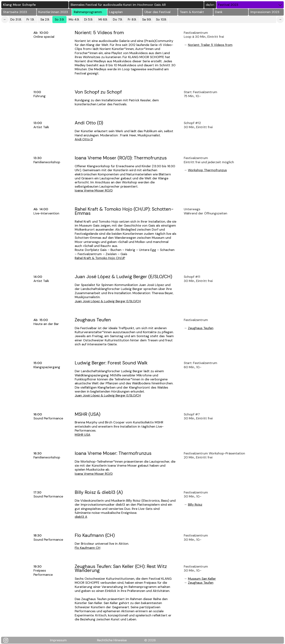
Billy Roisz (195, 505)
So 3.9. (59, 19)
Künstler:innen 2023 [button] (53, 12)
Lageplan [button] (116, 12)
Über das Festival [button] (157, 12)
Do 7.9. (118, 19)
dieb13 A (81, 517)
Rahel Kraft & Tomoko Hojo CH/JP (100, 258)
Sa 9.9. (147, 19)
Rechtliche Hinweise (112, 640)
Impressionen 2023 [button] (265, 12)
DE (208, 5)
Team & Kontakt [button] (192, 12)
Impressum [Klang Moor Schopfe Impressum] (58, 640)
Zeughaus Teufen (201, 328)
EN (212, 5)
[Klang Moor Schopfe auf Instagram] (8, 640)
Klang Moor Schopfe (20, 5)
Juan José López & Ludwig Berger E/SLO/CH (108, 301)
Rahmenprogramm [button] (88, 12)
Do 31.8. (16, 19)
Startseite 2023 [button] (15, 12)
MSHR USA (83, 435)
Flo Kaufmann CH (88, 548)
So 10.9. (161, 19)
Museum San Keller (202, 579)
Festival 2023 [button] (251, 5)
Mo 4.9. (74, 19)
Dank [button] (219, 12)
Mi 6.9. (103, 19)
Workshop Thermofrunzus (207, 170)
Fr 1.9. (30, 19)
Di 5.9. (88, 19)
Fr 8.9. (132, 19)
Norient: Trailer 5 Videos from (210, 45)
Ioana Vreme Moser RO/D (94, 190)
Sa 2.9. (45, 19)
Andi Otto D (84, 139)
